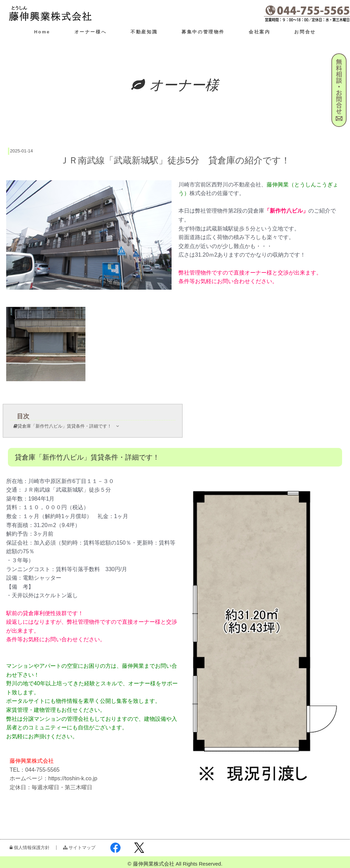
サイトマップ (79, 848)
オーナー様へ (91, 32)
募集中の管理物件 (203, 32)
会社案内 (259, 32)
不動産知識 (144, 32)
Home (42, 32)
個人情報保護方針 (30, 848)
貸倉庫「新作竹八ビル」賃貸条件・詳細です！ (68, 426)
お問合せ (305, 32)
